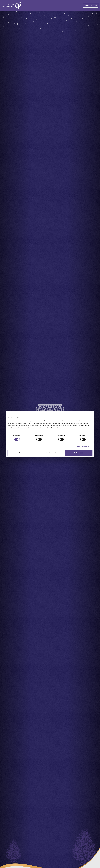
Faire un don (91, 5)
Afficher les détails (82, 447)
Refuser (21, 453)
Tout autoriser (79, 453)
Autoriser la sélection (50, 453)
